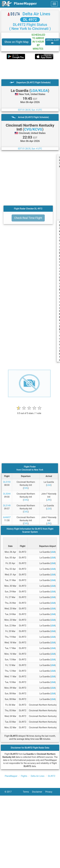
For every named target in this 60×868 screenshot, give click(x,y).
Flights (24, 776)
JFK (49, 500)
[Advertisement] (29, 69)
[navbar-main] (54, 4)
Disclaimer (39, 792)
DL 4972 (30, 20)
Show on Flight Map (16, 42)
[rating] (29, 412)
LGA (49, 485)
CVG (26, 488)
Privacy (50, 792)
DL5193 (7, 482)
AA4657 (7, 517)
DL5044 (7, 494)
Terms (27, 792)
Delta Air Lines (36, 14)
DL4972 (52, 776)
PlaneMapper (11, 776)
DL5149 (7, 506)
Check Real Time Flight (28, 218)
